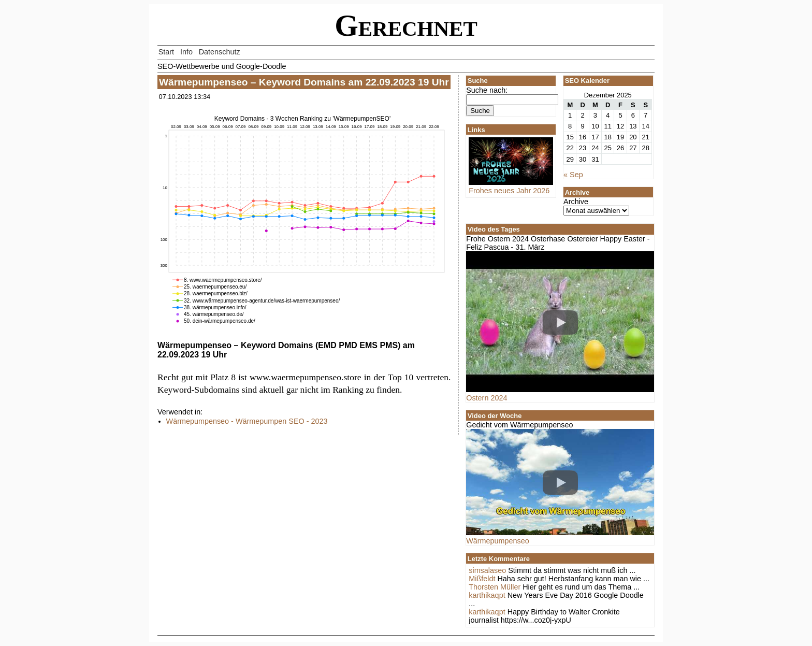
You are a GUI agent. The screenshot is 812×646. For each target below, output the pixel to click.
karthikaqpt (487, 595)
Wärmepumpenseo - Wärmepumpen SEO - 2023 (247, 421)
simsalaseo (487, 570)
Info (186, 52)
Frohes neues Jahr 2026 (511, 186)
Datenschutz (220, 52)
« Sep (573, 175)
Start (166, 52)
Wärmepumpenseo (498, 541)
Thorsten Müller (495, 587)
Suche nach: (487, 90)
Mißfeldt (482, 579)
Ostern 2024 (487, 398)
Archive (576, 202)
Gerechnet (406, 26)
